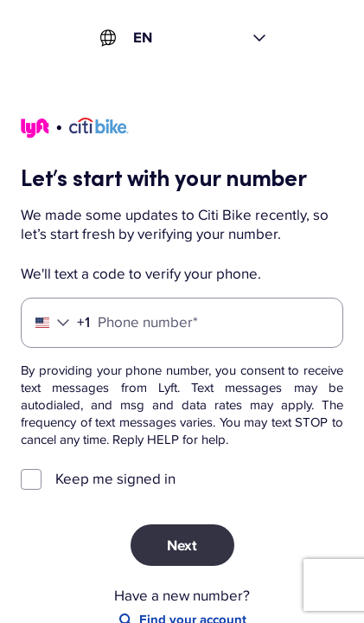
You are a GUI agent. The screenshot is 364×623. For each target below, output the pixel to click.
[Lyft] (75, 131)
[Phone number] (182, 323)
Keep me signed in (115, 479)
